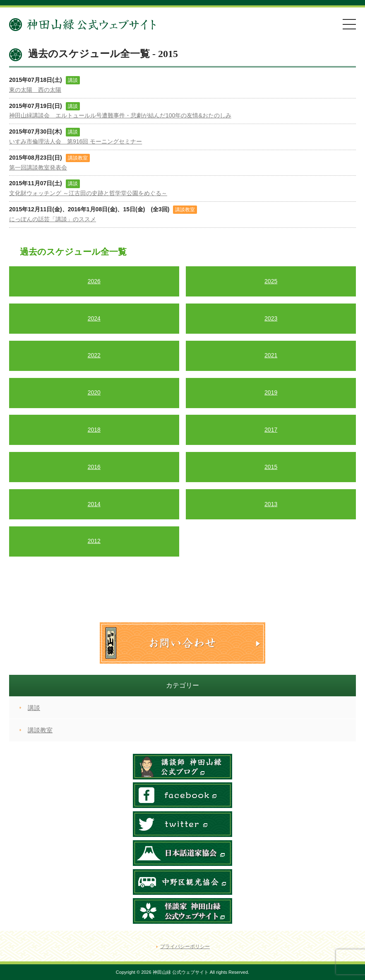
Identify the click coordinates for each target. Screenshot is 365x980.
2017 (271, 430)
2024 (94, 318)
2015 (271, 467)
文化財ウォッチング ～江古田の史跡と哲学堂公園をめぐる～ (88, 193)
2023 (271, 318)
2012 (94, 541)
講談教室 (40, 730)
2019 (271, 392)
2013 (271, 504)
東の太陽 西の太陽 (35, 90)
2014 (94, 504)
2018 (94, 430)
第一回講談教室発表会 (38, 167)
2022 (94, 355)
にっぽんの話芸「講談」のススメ (53, 219)
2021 (271, 355)
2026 (94, 281)
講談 (34, 708)
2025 (271, 281)
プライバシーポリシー (185, 947)
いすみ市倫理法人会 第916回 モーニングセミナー (76, 141)
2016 (94, 467)
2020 (94, 392)
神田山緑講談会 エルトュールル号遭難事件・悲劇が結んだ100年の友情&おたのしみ (120, 115)
